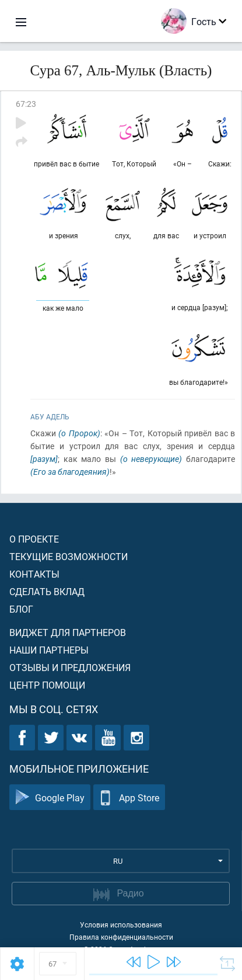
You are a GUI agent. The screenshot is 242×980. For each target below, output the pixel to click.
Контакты (34, 574)
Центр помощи (47, 685)
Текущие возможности (69, 556)
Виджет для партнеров (68, 632)
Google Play (50, 797)
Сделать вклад (47, 591)
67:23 (26, 104)
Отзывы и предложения (70, 667)
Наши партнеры (49, 650)
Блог (21, 609)
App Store (129, 797)
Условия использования (121, 925)
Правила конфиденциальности (121, 937)
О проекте (34, 539)
